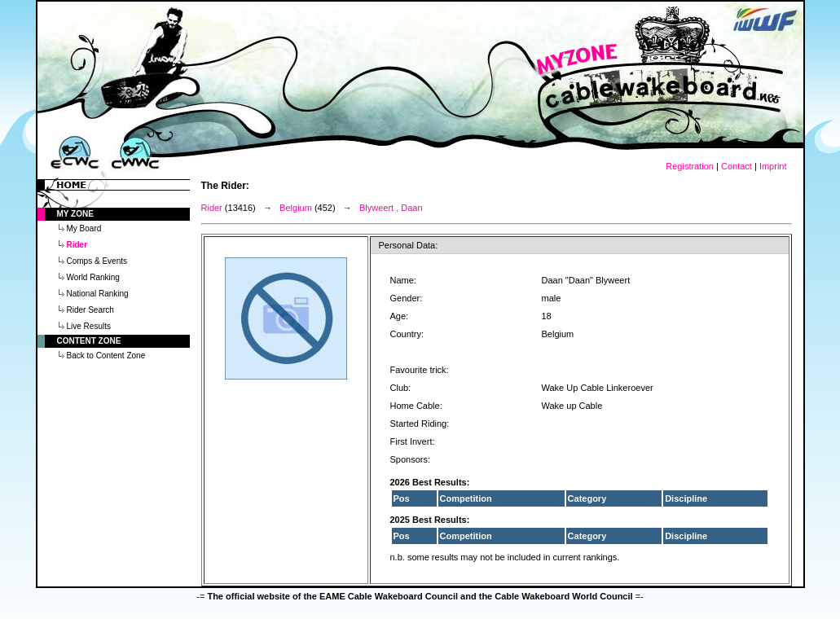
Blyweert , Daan (391, 208)
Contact (737, 166)
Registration (690, 166)
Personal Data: (409, 245)
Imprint (773, 166)
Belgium (296, 208)
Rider (212, 208)
